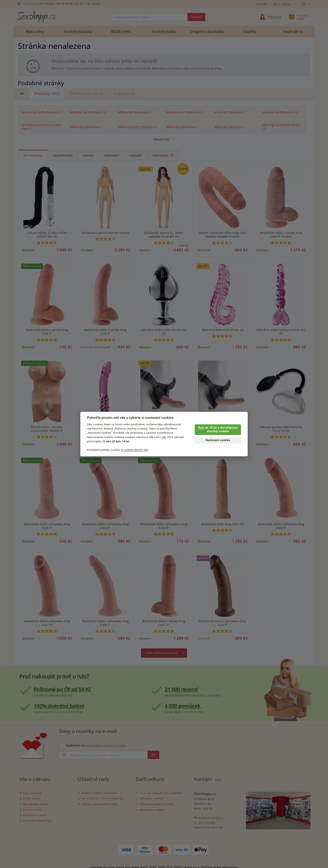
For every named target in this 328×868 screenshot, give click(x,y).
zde (164, 437)
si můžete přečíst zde (135, 450)
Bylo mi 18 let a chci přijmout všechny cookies (218, 430)
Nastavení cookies (218, 440)
